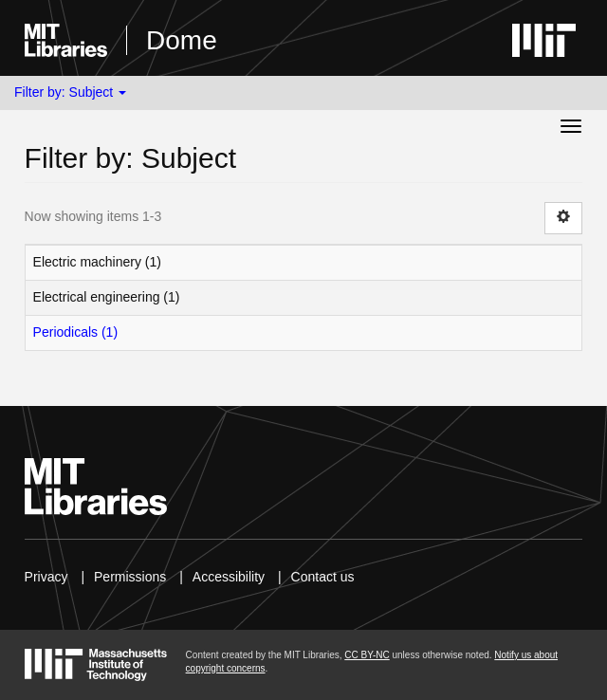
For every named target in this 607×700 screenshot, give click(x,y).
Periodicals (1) (75, 332)
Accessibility (229, 577)
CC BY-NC (367, 655)
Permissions (130, 577)
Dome (182, 40)
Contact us (323, 577)
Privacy (46, 577)
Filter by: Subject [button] (70, 92)
